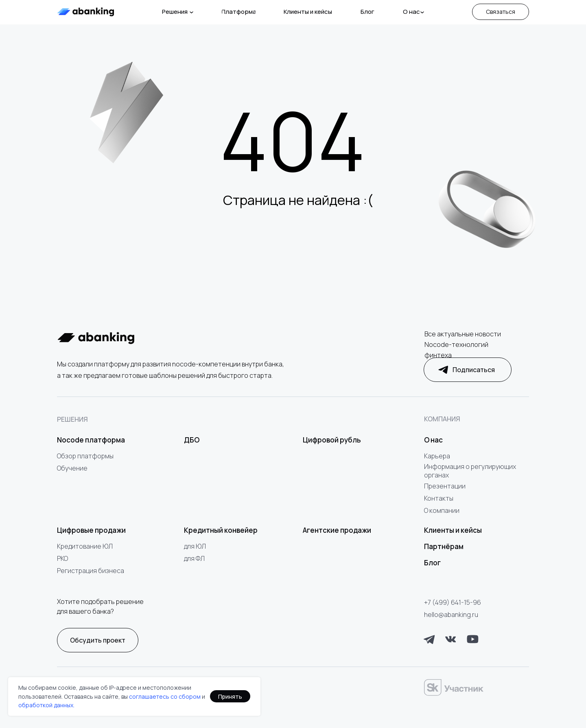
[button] (501, 12)
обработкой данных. (46, 705)
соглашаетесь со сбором (165, 696)
